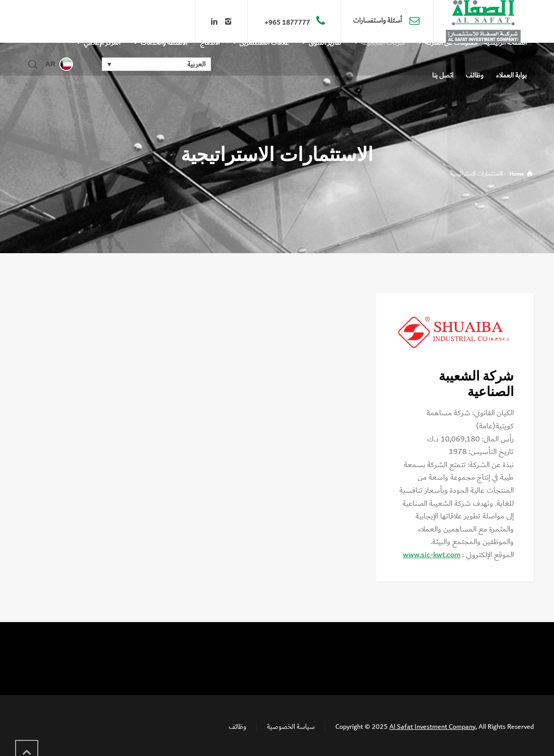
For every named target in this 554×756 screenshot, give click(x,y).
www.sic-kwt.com (432, 555)
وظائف (237, 727)
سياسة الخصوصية (291, 727)
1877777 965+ (287, 23)
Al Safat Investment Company (432, 727)
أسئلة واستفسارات (378, 21)
